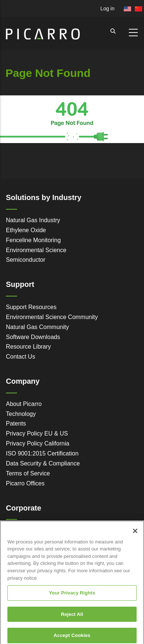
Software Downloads (33, 337)
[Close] (135, 535)
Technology (21, 414)
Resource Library (28, 347)
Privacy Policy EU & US (37, 433)
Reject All (72, 619)
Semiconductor (26, 260)
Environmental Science (36, 250)
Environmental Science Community (52, 317)
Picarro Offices (25, 483)
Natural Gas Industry (33, 220)
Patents (16, 423)
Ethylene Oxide (26, 230)
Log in (107, 9)
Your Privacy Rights (72, 597)
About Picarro (24, 404)
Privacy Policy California (38, 443)
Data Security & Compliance (43, 463)
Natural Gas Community (37, 327)
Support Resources (31, 307)
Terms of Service (28, 473)
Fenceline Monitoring (33, 240)
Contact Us (20, 357)
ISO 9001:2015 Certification (42, 453)
